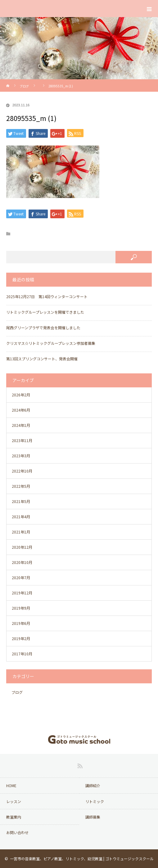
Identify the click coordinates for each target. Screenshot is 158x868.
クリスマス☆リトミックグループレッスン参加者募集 (51, 343)
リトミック (95, 801)
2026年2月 (21, 395)
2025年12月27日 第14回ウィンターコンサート (47, 296)
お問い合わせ (17, 832)
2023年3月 (21, 456)
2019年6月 (21, 623)
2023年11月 (22, 440)
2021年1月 (21, 532)
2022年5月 (21, 486)
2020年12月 (22, 547)
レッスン (14, 801)
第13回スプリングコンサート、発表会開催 (42, 359)
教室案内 (14, 817)
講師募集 (93, 817)
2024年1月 (21, 425)
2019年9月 (21, 608)
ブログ (24, 86)
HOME (11, 785)
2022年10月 (22, 471)
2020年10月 (22, 562)
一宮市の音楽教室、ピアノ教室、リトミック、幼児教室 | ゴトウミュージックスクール (82, 859)
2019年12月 (22, 593)
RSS (79, 765)
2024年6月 (21, 410)
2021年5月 (21, 501)
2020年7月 (21, 577)
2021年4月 (21, 517)
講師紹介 (93, 785)
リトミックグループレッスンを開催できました (45, 312)
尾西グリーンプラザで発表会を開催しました (43, 328)
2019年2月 (21, 638)
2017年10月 (22, 654)
